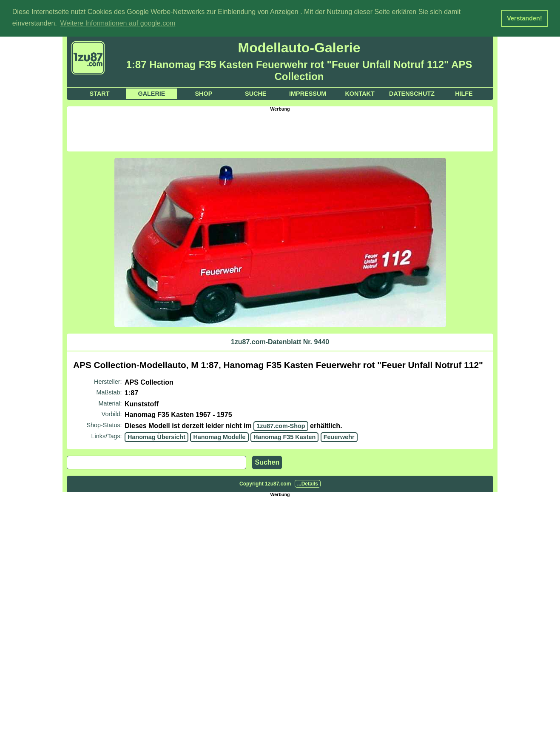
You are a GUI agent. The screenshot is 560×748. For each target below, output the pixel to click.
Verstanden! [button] (524, 18)
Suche (256, 93)
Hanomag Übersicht (156, 437)
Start (100, 93)
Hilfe (464, 93)
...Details (308, 483)
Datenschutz (412, 93)
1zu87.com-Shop (281, 425)
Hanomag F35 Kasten (284, 437)
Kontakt (360, 93)
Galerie (151, 93)
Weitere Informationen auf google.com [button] (118, 23)
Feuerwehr (339, 437)
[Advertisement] (280, 130)
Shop (203, 93)
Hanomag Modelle (219, 437)
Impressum (308, 93)
